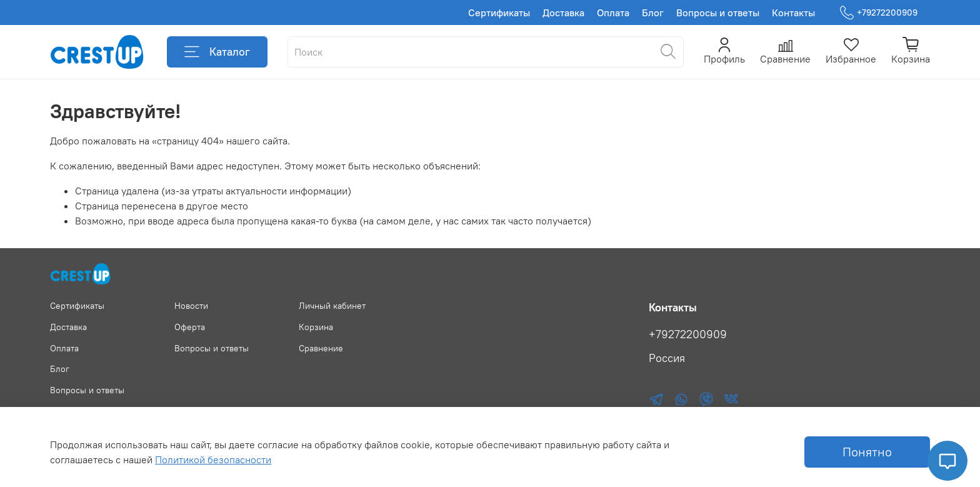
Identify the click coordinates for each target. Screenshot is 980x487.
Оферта (190, 327)
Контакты (793, 13)
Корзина (316, 327)
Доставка (563, 13)
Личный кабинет (332, 306)
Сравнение (321, 348)
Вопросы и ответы (718, 13)
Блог (653, 13)
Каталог (217, 52)
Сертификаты (499, 13)
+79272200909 (879, 13)
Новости (191, 306)
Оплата (613, 13)
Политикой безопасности (213, 459)
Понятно (867, 452)
